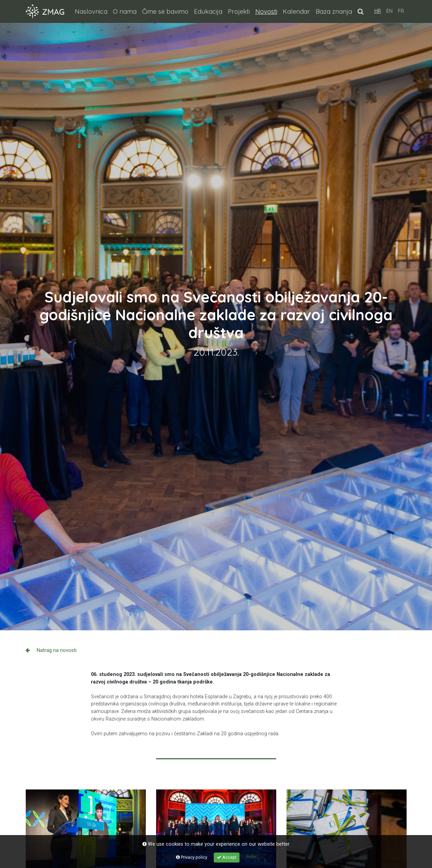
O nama (125, 11)
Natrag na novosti (51, 650)
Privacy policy (192, 857)
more (251, 857)
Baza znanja (334, 11)
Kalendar (296, 11)
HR (378, 11)
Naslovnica (91, 11)
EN (389, 11)
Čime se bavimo (165, 11)
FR (401, 11)
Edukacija (208, 11)
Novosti (268, 11)
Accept (227, 857)
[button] (360, 11)
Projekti (239, 11)
